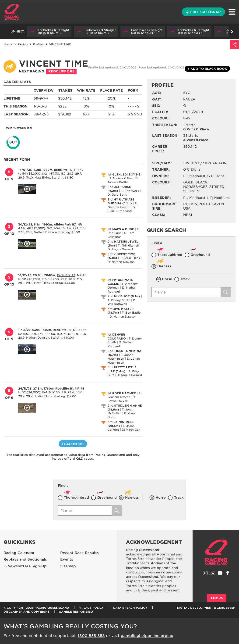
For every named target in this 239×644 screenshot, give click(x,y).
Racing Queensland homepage (216, 552)
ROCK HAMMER (124, 393)
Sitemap (68, 566)
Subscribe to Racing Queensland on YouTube (220, 573)
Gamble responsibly (76, 612)
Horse (167, 279)
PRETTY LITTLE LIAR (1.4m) (122, 369)
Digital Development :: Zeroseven (206, 608)
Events (67, 559)
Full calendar (203, 12)
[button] (49, 32)
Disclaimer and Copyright (26, 612)
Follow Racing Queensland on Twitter (213, 573)
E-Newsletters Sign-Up (25, 566)
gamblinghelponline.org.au (147, 636)
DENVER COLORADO (117, 336)
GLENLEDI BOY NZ (126, 174)
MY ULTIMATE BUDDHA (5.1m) (121, 201)
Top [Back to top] (216, 598)
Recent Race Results (79, 553)
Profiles (38, 44)
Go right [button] (232, 32)
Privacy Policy (91, 608)
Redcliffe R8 (61, 71)
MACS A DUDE (123, 229)
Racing (23, 44)
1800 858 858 (91, 636)
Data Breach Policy (130, 608)
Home (12, 12)
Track (185, 279)
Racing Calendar (19, 553)
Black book (207, 69)
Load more (73, 444)
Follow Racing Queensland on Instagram (205, 573)
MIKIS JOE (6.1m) (127, 296)
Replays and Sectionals (25, 559)
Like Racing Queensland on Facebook (228, 573)
